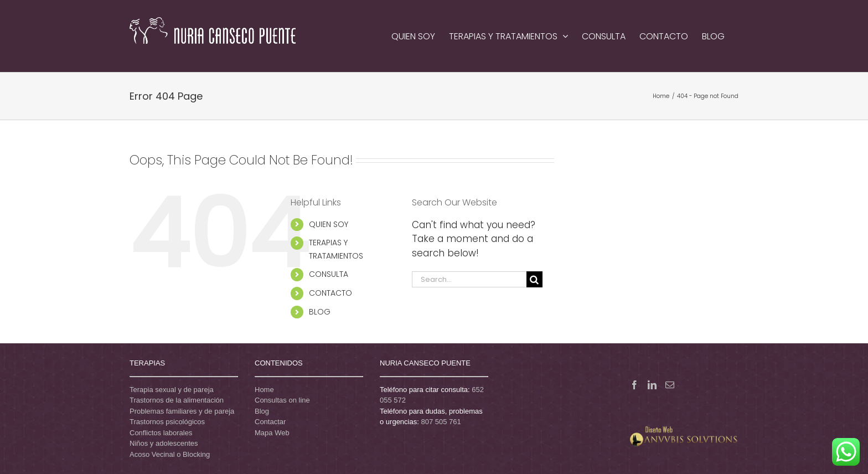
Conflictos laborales (161, 433)
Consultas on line (282, 400)
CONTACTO (330, 293)
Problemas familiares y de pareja (182, 411)
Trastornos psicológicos (167, 422)
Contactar (270, 422)
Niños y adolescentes (164, 443)
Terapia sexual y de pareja (172, 390)
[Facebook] (634, 385)
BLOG (320, 312)
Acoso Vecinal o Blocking (170, 454)
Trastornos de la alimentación (177, 400)
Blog (262, 411)
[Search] (534, 279)
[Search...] (469, 279)
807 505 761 (441, 422)
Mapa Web (272, 433)
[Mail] (670, 385)
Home (264, 390)
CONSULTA (329, 274)
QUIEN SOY (329, 224)
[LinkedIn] (652, 385)
